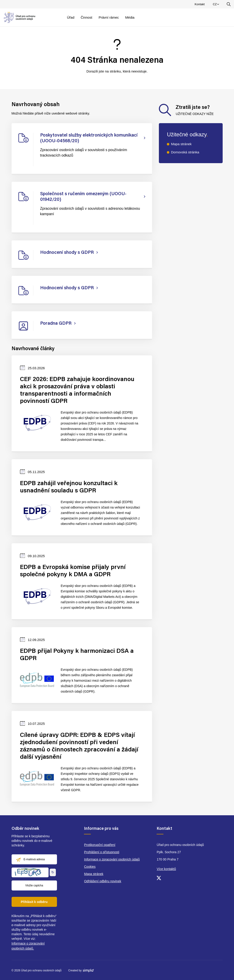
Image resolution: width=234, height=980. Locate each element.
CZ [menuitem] (217, 5)
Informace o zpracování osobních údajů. (28, 946)
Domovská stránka (185, 152)
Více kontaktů (166, 869)
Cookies (90, 867)
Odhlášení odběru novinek (102, 881)
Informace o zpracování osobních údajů (112, 859)
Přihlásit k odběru (34, 902)
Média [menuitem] (130, 17)
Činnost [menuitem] (87, 17)
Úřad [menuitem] (71, 17)
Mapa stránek (181, 144)
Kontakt (200, 4)
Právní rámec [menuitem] (109, 17)
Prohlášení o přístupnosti (102, 852)
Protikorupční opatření (100, 845)
